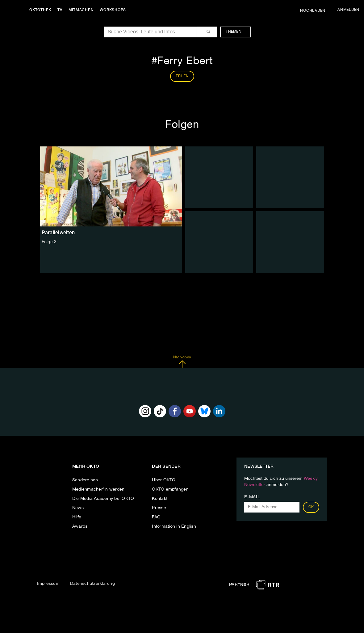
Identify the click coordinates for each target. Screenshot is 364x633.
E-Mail (252, 497)
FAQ (156, 517)
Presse (159, 508)
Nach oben (182, 362)
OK (311, 507)
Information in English (174, 526)
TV (60, 10)
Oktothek (40, 10)
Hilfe (77, 517)
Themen (237, 32)
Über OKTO (164, 480)
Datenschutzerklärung (92, 584)
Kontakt (160, 499)
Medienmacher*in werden (98, 489)
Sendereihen (85, 480)
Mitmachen (81, 10)
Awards (80, 526)
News (78, 508)
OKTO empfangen (170, 489)
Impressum (48, 584)
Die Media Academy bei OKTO (103, 499)
